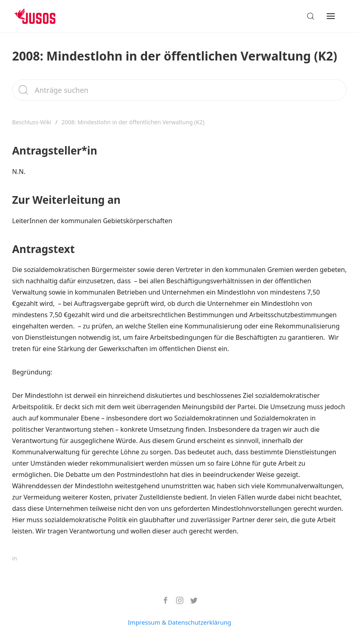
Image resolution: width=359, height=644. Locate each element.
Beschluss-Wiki (32, 122)
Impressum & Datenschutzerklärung (180, 622)
